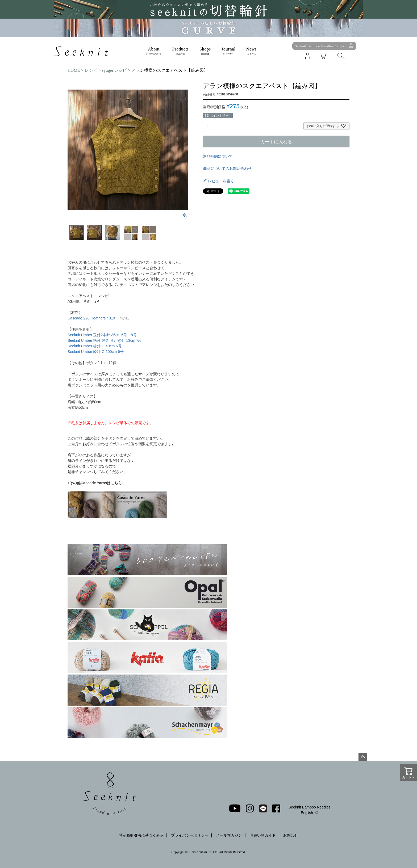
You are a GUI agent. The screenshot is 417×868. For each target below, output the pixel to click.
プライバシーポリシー (190, 835)
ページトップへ (363, 757)
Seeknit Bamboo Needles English (321, 46)
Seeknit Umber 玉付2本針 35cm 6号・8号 (102, 335)
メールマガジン (229, 835)
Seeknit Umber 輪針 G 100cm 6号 (96, 352)
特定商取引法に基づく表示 (141, 835)
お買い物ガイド (263, 835)
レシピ (91, 70)
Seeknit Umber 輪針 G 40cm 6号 (95, 346)
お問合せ (291, 835)
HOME (74, 70)
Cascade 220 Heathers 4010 (92, 318)
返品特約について (218, 156)
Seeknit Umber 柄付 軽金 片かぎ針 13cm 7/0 (105, 340)
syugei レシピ (114, 70)
